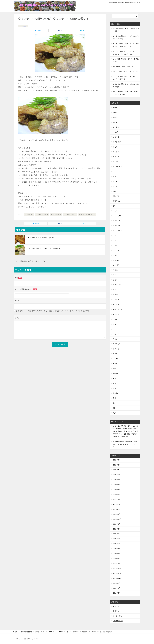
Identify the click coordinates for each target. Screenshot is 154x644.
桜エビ (115, 364)
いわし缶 (116, 127)
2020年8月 (117, 529)
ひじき (115, 186)
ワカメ (115, 339)
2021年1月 (117, 514)
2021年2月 (117, 509)
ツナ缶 (115, 295)
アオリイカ (117, 201)
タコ (115, 290)
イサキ (115, 211)
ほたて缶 (116, 196)
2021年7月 (117, 485)
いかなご (116, 112)
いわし (115, 122)
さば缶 (115, 147)
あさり (115, 107)
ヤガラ (115, 329)
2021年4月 (117, 499)
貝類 (115, 398)
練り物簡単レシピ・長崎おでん (124, 67)
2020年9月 (117, 524)
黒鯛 (115, 413)
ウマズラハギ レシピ (42, 215)
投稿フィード (118, 611)
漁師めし (116, 373)
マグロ (115, 319)
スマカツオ (117, 285)
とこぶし (116, 171)
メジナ (115, 324)
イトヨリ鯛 (117, 216)
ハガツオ (116, 305)
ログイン (116, 606)
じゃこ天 (116, 157)
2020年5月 (117, 544)
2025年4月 (117, 460)
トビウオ (116, 299)
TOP (30, 632)
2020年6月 (117, 539)
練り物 (115, 393)
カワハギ (116, 260)
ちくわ (115, 162)
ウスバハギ (117, 221)
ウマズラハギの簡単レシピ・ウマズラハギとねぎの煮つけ (43, 248)
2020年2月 (117, 559)
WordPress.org (118, 621)
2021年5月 (117, 495)
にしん (115, 181)
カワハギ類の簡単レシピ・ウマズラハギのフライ (41, 238)
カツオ (115, 245)
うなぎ (115, 132)
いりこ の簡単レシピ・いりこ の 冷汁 (126, 71)
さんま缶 (116, 152)
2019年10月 (117, 578)
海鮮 (115, 369)
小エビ (115, 354)
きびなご (116, 137)
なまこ (115, 176)
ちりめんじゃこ (118, 166)
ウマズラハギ (23, 26)
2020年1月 (117, 563)
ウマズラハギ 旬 (56, 215)
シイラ (115, 280)
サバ (115, 275)
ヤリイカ (116, 334)
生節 (115, 383)
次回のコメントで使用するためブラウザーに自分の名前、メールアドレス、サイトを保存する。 (54, 311)
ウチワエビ (117, 226)
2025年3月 (117, 465)
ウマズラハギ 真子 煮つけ (87, 215)
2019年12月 (117, 568)
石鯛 (115, 388)
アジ (115, 206)
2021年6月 (117, 490)
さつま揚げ (117, 142)
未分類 (115, 359)
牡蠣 (115, 378)
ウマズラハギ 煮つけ (70, 215)
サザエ (115, 270)
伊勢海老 (116, 349)
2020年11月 (117, 519)
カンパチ (116, 265)
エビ (115, 235)
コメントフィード (119, 616)
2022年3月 (117, 475)
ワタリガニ (117, 344)
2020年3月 (117, 554)
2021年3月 (117, 504)
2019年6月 (117, 588)
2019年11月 (117, 573)
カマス (115, 255)
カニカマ (116, 250)
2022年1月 (117, 480)
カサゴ (115, 240)
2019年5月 (117, 593)
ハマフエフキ (118, 309)
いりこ (115, 117)
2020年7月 (117, 534)
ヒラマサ (116, 314)
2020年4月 (117, 549)
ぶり (115, 191)
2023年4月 (117, 470)
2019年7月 (117, 583)
